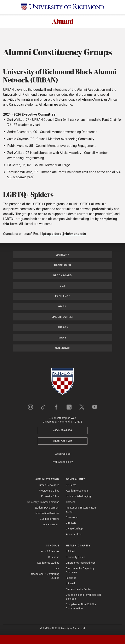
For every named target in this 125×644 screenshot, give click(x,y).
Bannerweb (62, 266)
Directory (71, 523)
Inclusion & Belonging (78, 497)
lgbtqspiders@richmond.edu (64, 234)
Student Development (47, 508)
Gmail (62, 307)
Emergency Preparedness (81, 563)
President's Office (49, 491)
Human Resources (49, 486)
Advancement (51, 525)
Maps (62, 338)
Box (62, 286)
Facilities (71, 579)
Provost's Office (50, 497)
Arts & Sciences (50, 552)
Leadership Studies (48, 563)
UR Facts (71, 486)
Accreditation (74, 535)
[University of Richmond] (63, 7)
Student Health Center (79, 590)
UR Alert (71, 552)
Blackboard (62, 276)
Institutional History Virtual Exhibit (81, 510)
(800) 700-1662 (62, 441)
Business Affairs (50, 520)
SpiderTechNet (63, 317)
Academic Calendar (77, 491)
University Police (75, 558)
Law (57, 569)
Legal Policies (62, 454)
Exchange (63, 297)
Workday (62, 255)
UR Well (70, 584)
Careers (70, 503)
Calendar (62, 348)
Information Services (47, 514)
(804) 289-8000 (62, 431)
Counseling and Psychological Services (83, 597)
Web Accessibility (63, 463)
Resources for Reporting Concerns (80, 571)
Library (62, 328)
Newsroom (72, 518)
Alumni (63, 21)
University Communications (43, 503)
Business (54, 558)
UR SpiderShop (74, 529)
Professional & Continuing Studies (44, 576)
